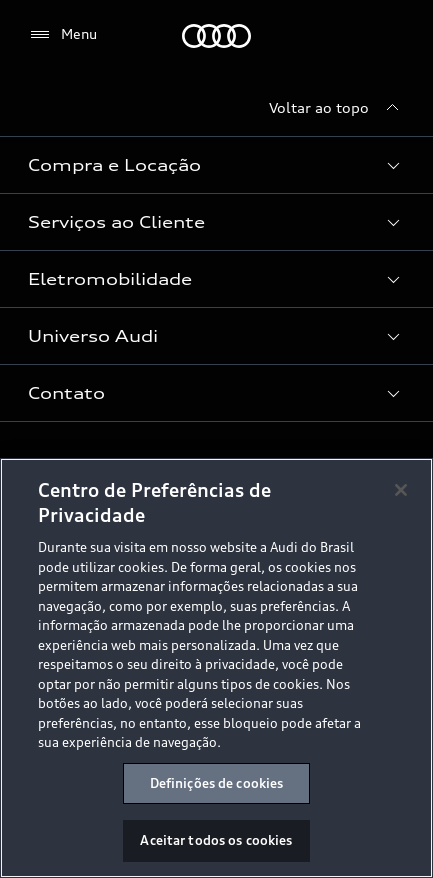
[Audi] (216, 36)
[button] (216, 165)
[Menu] (62, 35)
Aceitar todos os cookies (216, 842)
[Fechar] (401, 491)
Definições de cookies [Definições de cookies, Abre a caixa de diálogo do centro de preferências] (217, 784)
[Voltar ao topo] (337, 108)
